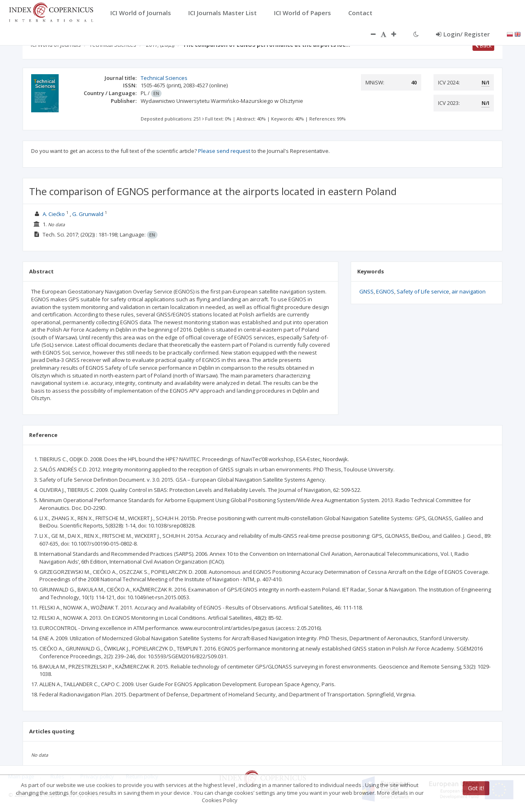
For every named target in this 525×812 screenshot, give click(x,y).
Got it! (476, 788)
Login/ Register (463, 34)
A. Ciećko (54, 214)
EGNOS (385, 291)
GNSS (366, 291)
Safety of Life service (423, 291)
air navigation (469, 291)
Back (483, 45)
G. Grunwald (88, 214)
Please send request (224, 151)
